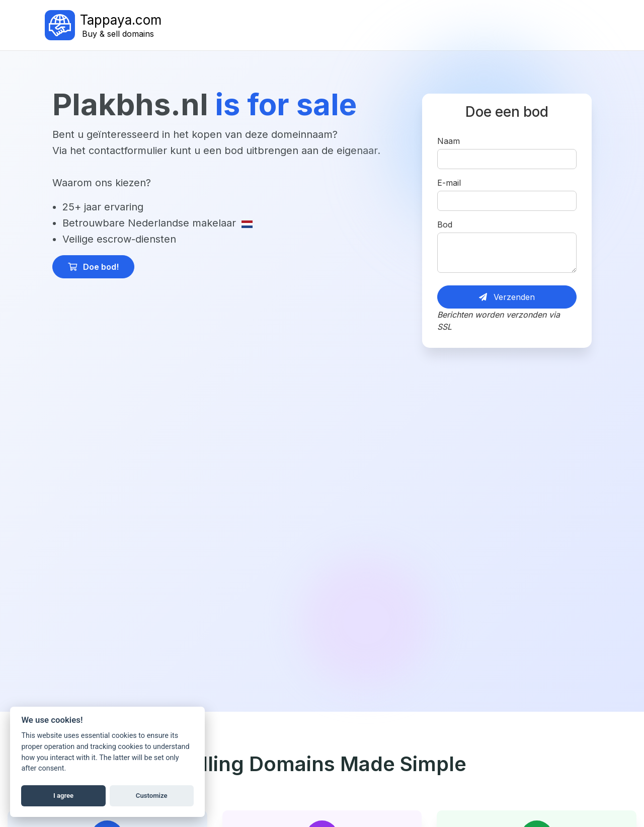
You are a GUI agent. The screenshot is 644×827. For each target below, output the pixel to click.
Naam (449, 141)
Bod (445, 224)
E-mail (449, 183)
